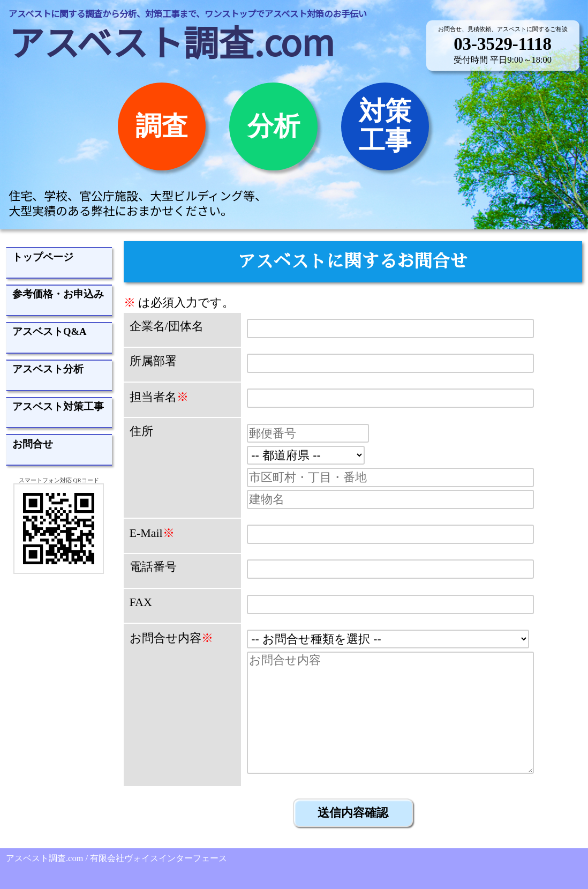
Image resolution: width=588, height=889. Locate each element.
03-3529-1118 (503, 44)
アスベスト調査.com (171, 41)
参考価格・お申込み (58, 294)
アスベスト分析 (48, 369)
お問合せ (33, 444)
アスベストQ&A (50, 331)
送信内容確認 (353, 813)
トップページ (43, 257)
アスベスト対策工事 (58, 406)
